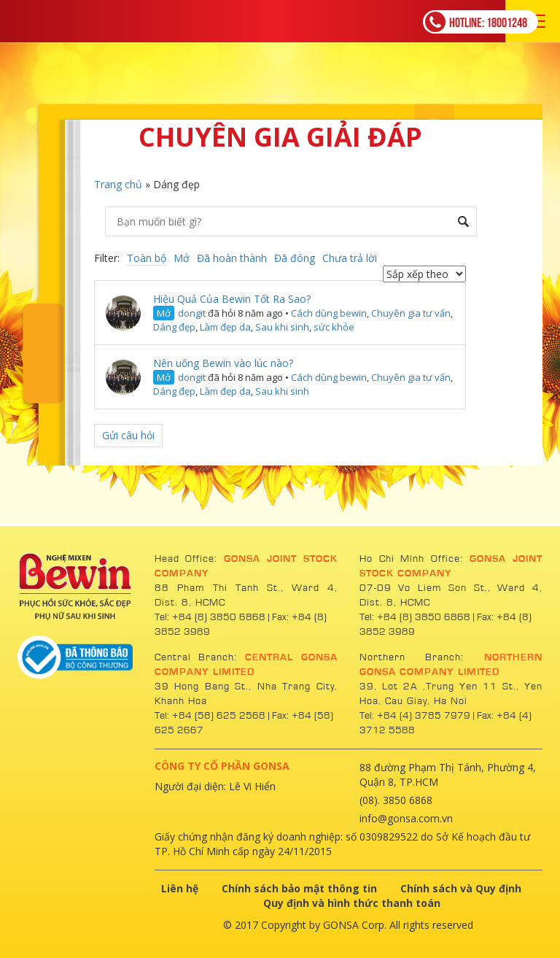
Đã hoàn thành (232, 258)
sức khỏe (334, 327)
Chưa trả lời (350, 258)
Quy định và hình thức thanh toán (352, 903)
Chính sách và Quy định (461, 888)
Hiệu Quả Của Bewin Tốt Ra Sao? (232, 299)
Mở (182, 258)
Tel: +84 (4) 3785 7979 (415, 716)
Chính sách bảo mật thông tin (299, 888)
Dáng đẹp (174, 327)
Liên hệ (180, 888)
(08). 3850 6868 (396, 800)
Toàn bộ (147, 258)
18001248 (476, 22)
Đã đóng (295, 258)
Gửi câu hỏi (128, 435)
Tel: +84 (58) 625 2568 (210, 716)
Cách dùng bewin (329, 313)
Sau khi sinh (282, 327)
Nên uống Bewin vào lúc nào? (223, 363)
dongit (192, 313)
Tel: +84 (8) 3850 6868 (211, 617)
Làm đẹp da (225, 327)
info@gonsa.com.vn (406, 818)
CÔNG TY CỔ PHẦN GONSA (222, 766)
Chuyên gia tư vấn (411, 313)
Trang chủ (118, 184)
